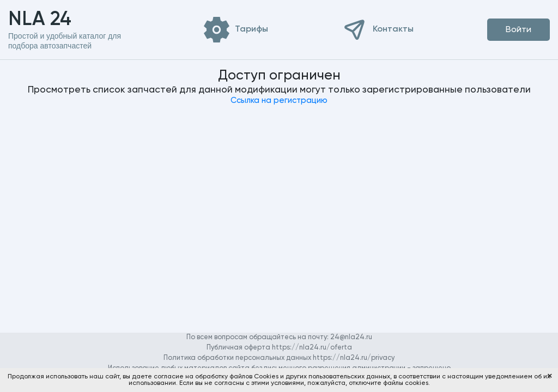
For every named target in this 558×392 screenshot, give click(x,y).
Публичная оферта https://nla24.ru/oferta (279, 348)
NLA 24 (57, 20)
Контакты (393, 29)
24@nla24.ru (351, 337)
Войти (518, 30)
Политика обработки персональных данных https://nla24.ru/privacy (279, 358)
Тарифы (251, 29)
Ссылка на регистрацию (279, 100)
